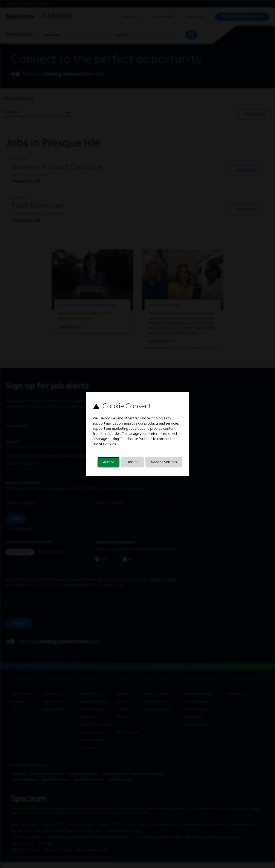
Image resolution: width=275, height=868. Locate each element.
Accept (108, 462)
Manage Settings (164, 462)
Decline (132, 462)
